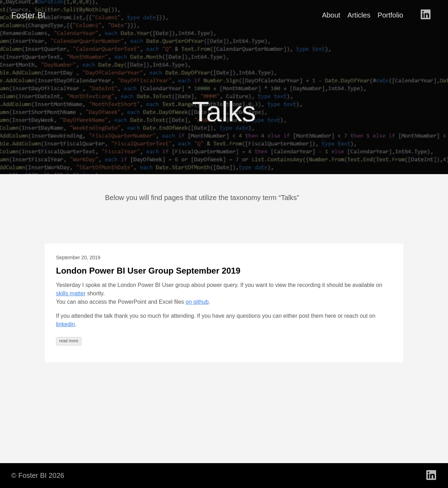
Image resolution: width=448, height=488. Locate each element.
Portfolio (390, 15)
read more (69, 341)
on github (197, 302)
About (331, 15)
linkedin (65, 324)
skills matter (71, 293)
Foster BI (28, 15)
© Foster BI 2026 (38, 475)
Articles (359, 15)
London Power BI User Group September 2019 (148, 271)
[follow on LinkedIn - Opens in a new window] (426, 15)
